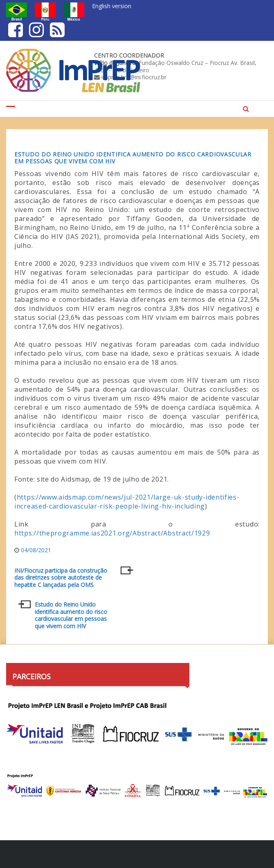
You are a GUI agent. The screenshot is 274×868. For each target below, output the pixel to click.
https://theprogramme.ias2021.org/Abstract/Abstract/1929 (112, 533)
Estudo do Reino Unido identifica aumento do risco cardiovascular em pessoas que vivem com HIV (133, 158)
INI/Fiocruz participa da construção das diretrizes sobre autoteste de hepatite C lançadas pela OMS (61, 578)
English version (112, 6)
